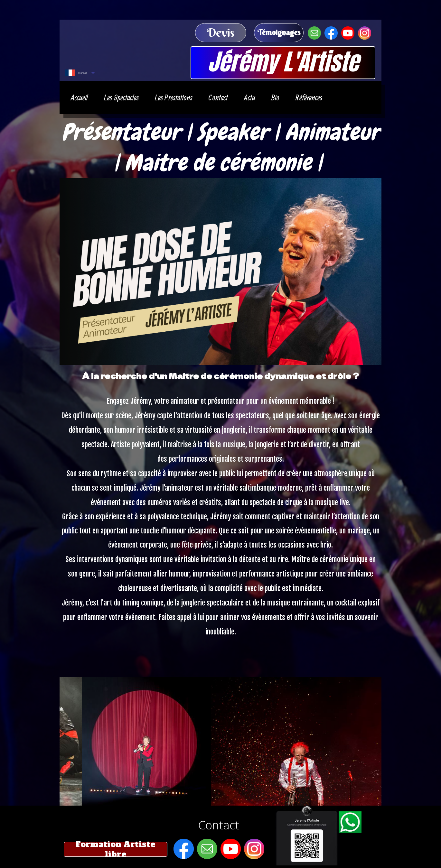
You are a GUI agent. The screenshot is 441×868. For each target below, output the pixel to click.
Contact (219, 825)
